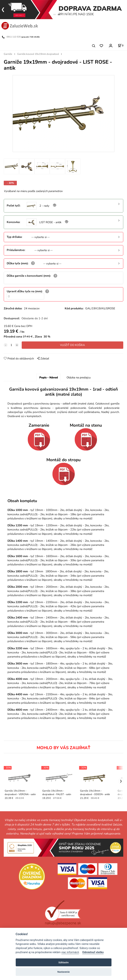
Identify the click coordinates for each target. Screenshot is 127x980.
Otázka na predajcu (79, 377)
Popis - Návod (49, 377)
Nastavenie (64, 972)
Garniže (8, 54)
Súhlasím (63, 962)
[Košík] (121, 46)
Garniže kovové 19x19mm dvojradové (38, 54)
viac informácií (70, 952)
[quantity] (11, 345)
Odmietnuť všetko (93, 952)
